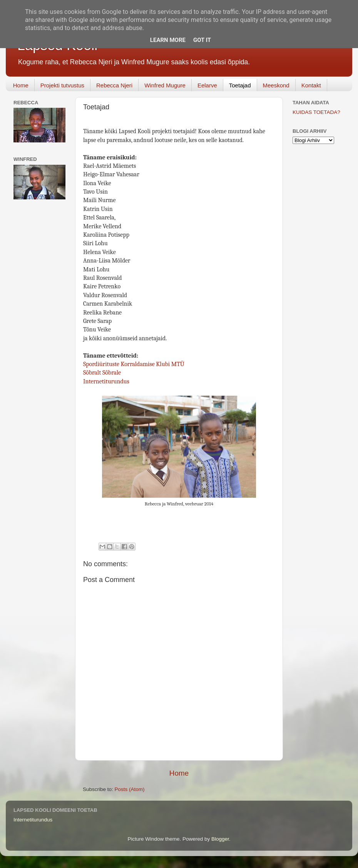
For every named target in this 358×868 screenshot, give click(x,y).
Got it (202, 40)
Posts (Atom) (130, 789)
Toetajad (240, 85)
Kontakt (311, 85)
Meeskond (276, 85)
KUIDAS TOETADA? (316, 112)
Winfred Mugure (165, 85)
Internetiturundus (106, 381)
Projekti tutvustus (62, 85)
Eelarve (207, 85)
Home (21, 85)
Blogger (220, 839)
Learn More (168, 40)
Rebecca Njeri (114, 85)
